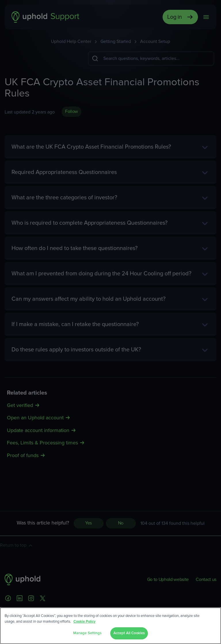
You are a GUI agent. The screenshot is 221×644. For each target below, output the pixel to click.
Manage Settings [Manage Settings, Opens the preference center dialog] (87, 633)
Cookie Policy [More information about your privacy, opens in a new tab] (84, 622)
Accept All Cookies (129, 633)
